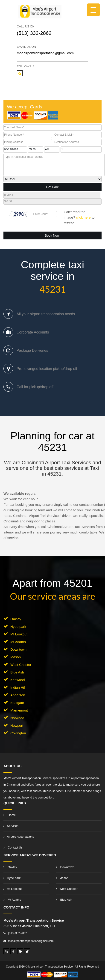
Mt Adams (18, 642)
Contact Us (13, 847)
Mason (16, 657)
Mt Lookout (19, 634)
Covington (18, 733)
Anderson (18, 695)
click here (83, 217)
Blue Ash (17, 672)
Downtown (18, 649)
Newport (17, 725)
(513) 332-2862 (34, 33)
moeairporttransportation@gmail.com (45, 53)
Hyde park (18, 627)
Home (10, 815)
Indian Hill (18, 687)
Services (11, 826)
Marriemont (19, 710)
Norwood (17, 718)
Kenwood (18, 680)
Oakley (16, 619)
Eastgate (17, 703)
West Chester (21, 665)
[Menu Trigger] (93, 10)
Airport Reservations (19, 837)
